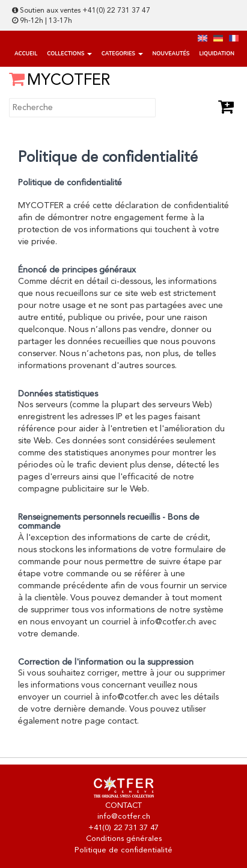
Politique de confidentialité (124, 850)
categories (122, 54)
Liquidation (216, 54)
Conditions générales (124, 839)
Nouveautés (171, 54)
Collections (69, 54)
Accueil (26, 54)
